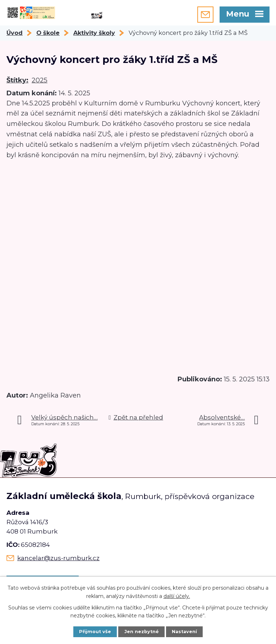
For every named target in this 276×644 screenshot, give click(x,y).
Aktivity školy (94, 33)
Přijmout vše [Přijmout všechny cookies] (95, 632)
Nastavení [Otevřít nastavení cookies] (184, 632)
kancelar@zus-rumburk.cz (58, 558)
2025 (40, 80)
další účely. (177, 596)
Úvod (15, 33)
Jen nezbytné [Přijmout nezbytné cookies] (142, 632)
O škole (48, 33)
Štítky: (17, 80)
